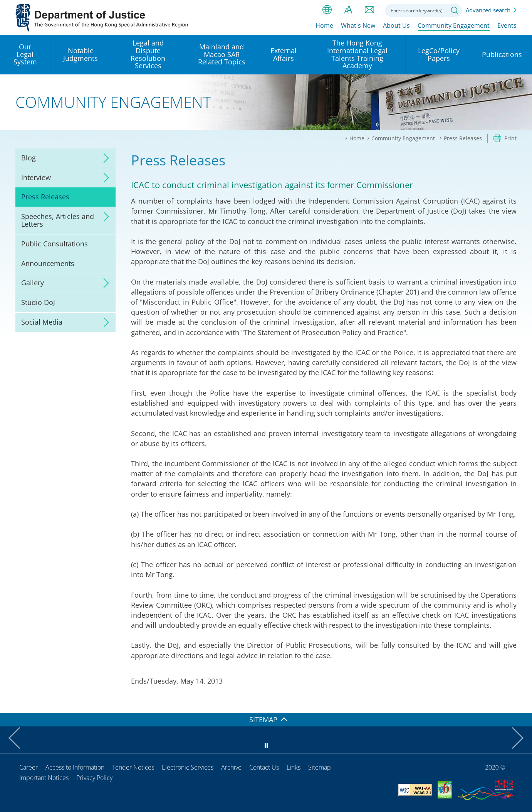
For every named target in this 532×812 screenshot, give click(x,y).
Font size (348, 10)
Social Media (42, 322)
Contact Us (264, 767)
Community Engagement (454, 26)
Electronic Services (188, 767)
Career (29, 767)
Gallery (33, 283)
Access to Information (75, 767)
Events (507, 26)
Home (324, 26)
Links (294, 767)
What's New (358, 26)
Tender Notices (133, 767)
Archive (231, 767)
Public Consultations (55, 244)
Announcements (48, 263)
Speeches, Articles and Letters (58, 220)
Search (455, 10)
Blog (29, 158)
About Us (396, 26)
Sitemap (320, 767)
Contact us (369, 10)
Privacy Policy (94, 778)
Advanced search (488, 10)
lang (327, 10)
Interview (36, 177)
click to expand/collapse (104, 158)
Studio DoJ (38, 302)
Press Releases (45, 197)
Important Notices (44, 778)
